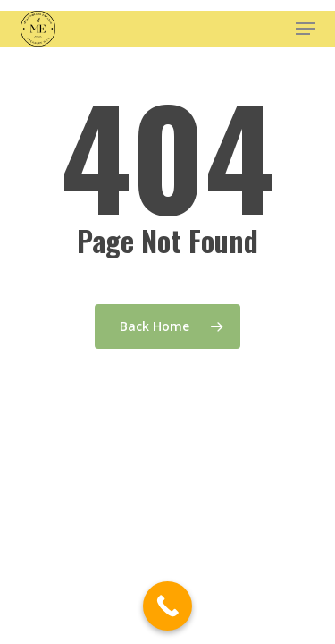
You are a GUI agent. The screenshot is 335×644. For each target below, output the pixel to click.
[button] (306, 29)
